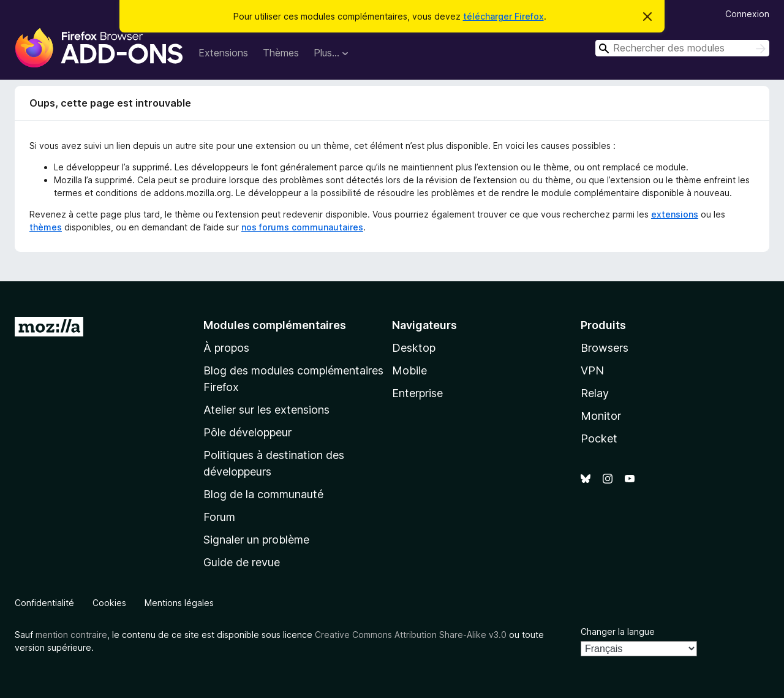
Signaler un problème (256, 540)
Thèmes (281, 53)
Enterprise (417, 393)
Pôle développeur (247, 432)
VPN (592, 370)
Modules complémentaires (275, 325)
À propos (226, 348)
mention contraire (71, 635)
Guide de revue (242, 562)
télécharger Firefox (503, 16)
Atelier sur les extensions (266, 410)
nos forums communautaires (302, 227)
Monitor (601, 416)
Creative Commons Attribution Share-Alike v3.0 (411, 635)
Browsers (605, 348)
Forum (219, 517)
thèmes (46, 227)
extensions (675, 214)
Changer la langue (618, 632)
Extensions (223, 53)
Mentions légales (179, 603)
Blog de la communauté (263, 494)
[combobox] (682, 48)
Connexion (747, 14)
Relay (595, 393)
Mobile (409, 370)
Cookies (109, 603)
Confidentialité (44, 603)
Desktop (414, 348)
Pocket (599, 438)
